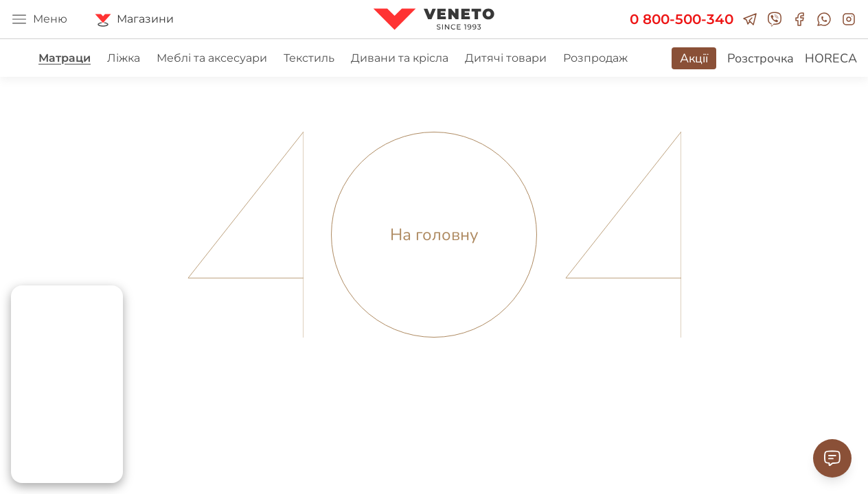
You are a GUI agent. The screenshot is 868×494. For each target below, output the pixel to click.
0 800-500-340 (682, 19)
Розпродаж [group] (595, 58)
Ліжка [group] (124, 58)
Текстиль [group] (309, 58)
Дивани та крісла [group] (400, 58)
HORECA (831, 58)
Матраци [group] (65, 58)
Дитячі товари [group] (506, 58)
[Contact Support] (832, 458)
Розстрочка (761, 58)
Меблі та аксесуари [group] (212, 58)
